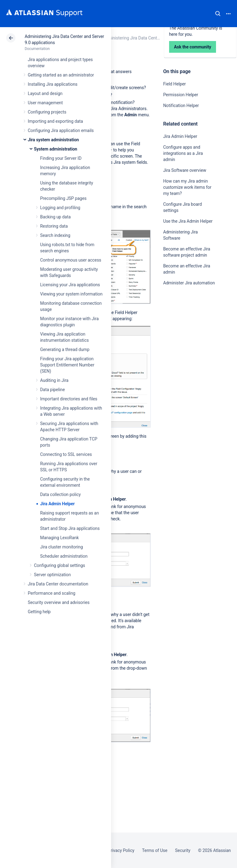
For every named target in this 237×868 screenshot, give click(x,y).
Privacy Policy (121, 850)
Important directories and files (69, 399)
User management (45, 103)
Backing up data (55, 217)
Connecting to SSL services (66, 454)
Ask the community (185, 343)
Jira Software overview (185, 170)
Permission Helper (181, 95)
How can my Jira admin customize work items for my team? (187, 187)
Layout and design (45, 93)
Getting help (39, 612)
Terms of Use (155, 850)
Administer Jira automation (189, 283)
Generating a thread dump (65, 349)
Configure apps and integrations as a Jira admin (183, 153)
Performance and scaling (52, 593)
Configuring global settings (60, 565)
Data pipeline (52, 390)
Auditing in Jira (54, 380)
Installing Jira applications (53, 84)
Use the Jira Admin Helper (188, 221)
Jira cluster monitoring (62, 547)
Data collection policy (60, 494)
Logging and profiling (60, 208)
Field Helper (175, 84)
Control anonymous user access (71, 260)
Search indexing (55, 235)
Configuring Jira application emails (61, 130)
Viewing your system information (71, 294)
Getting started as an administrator (61, 75)
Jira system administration (53, 140)
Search (218, 14)
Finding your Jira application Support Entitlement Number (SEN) (67, 365)
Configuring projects (47, 112)
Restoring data (54, 226)
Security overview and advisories (59, 602)
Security (183, 850)
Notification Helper (181, 105)
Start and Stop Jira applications (70, 528)
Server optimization (52, 575)
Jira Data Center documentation (58, 584)
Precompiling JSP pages (63, 198)
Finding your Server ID (61, 158)
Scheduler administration (64, 556)
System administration (56, 149)
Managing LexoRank (59, 538)
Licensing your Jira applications (70, 285)
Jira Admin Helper (57, 504)
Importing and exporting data (55, 121)
